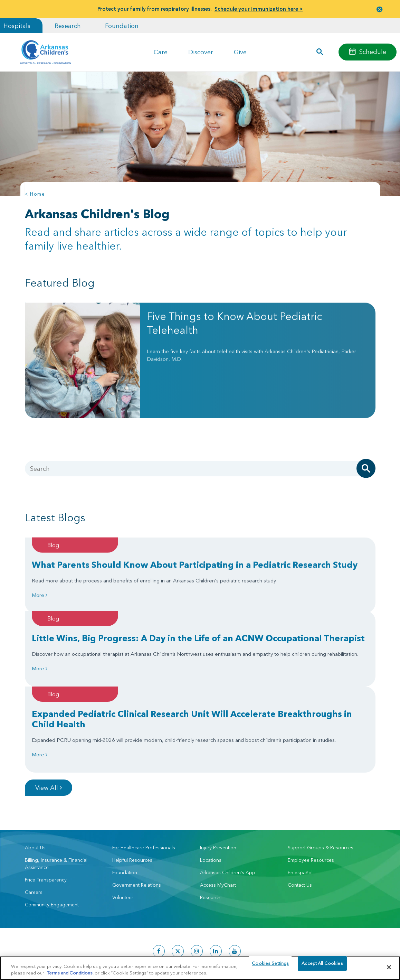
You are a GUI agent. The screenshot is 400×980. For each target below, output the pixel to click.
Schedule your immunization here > (259, 9)
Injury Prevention (218, 774)
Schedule (373, 52)
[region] (200, 968)
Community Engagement (52, 831)
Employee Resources (311, 787)
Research (68, 26)
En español (300, 799)
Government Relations (137, 812)
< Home (35, 194)
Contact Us (300, 812)
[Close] (389, 967)
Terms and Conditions (70, 972)
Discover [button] (201, 52)
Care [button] (161, 52)
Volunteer (123, 824)
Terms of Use (120, 953)
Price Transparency (46, 806)
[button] (380, 9)
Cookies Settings (270, 967)
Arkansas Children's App (228, 799)
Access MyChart (218, 812)
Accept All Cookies (322, 967)
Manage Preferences (156, 953)
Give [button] (240, 52)
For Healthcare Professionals (144, 774)
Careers (34, 819)
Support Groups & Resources (321, 774)
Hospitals (17, 26)
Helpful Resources (132, 787)
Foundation (122, 26)
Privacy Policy (92, 953)
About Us (35, 774)
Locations (211, 787)
